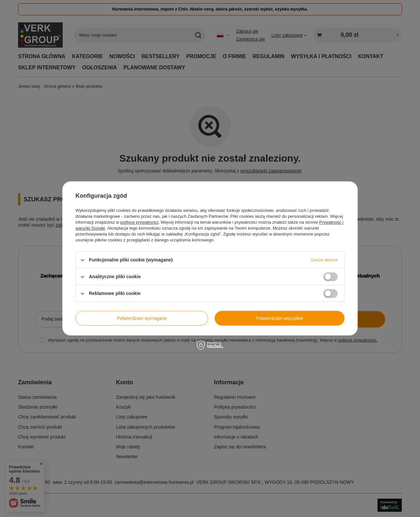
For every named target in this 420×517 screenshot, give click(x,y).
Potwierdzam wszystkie (280, 318)
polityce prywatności (139, 222)
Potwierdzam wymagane (142, 318)
